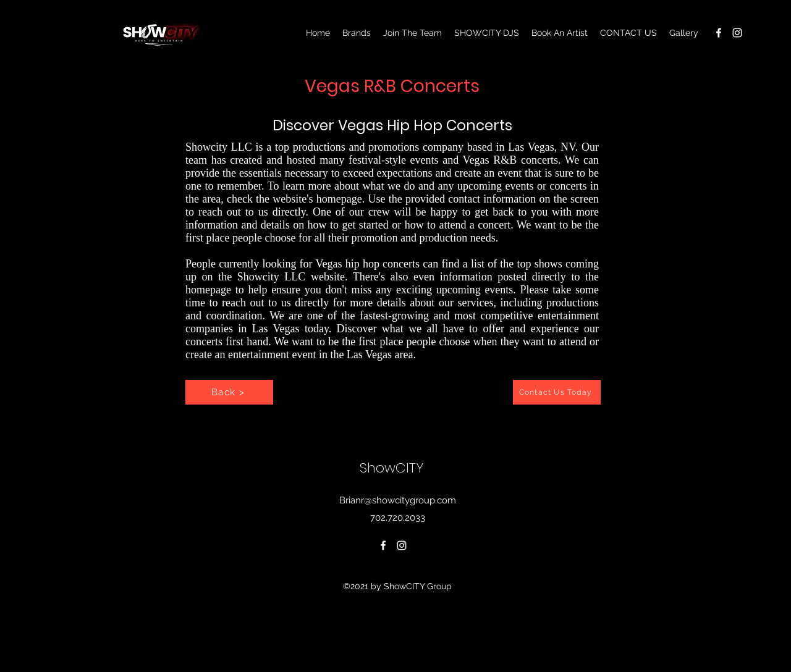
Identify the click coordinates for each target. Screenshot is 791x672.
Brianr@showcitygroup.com (398, 500)
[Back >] (229, 392)
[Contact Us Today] (557, 392)
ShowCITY (393, 468)
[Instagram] (737, 33)
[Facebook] (719, 33)
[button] (684, 33)
